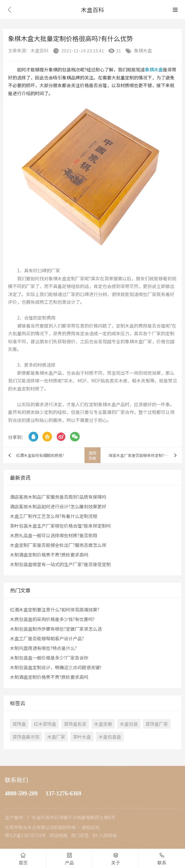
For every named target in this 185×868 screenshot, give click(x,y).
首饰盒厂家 (157, 724)
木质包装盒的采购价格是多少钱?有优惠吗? (52, 619)
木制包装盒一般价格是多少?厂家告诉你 (49, 658)
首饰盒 (19, 724)
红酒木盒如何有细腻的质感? (40, 455)
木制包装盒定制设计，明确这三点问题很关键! (56, 667)
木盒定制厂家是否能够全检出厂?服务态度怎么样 (58, 545)
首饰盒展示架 (26, 737)
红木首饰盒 (45, 724)
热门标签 (80, 835)
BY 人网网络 (105, 835)
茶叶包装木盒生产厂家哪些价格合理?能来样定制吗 (60, 526)
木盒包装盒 (110, 737)
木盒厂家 (56, 737)
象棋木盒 (143, 50)
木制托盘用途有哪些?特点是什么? (43, 648)
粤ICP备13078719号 (25, 835)
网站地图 (58, 835)
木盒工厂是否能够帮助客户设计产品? (47, 638)
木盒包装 (129, 724)
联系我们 (16, 780)
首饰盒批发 (75, 724)
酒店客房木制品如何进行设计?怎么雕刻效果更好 (58, 506)
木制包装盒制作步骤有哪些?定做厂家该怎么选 (56, 629)
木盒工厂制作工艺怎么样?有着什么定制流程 (54, 516)
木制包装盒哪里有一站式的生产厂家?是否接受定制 (60, 564)
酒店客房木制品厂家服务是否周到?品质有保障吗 (58, 497)
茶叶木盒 (82, 737)
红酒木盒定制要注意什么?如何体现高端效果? (55, 609)
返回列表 (92, 455)
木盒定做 (103, 724)
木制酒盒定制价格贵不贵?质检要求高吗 (49, 555)
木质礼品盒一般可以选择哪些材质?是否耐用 (54, 535)
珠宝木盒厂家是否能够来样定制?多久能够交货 (145, 455)
